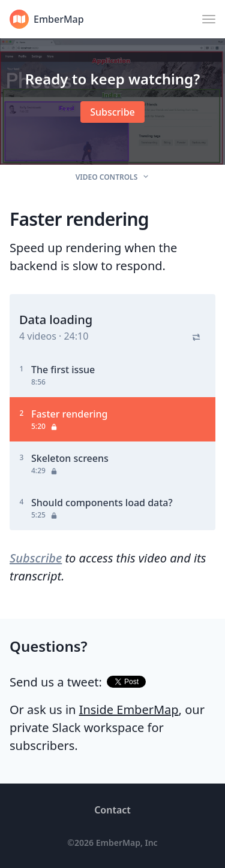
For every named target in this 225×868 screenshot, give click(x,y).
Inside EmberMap (129, 710)
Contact (112, 810)
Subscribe (36, 558)
